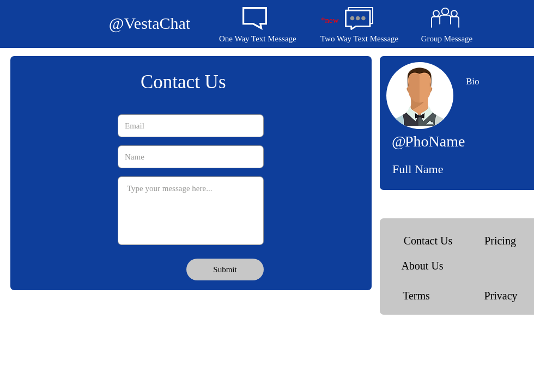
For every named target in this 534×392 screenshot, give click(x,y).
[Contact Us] (428, 240)
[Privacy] (501, 295)
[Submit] (225, 269)
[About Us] (422, 265)
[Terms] (416, 295)
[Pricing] (500, 240)
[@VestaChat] (150, 23)
